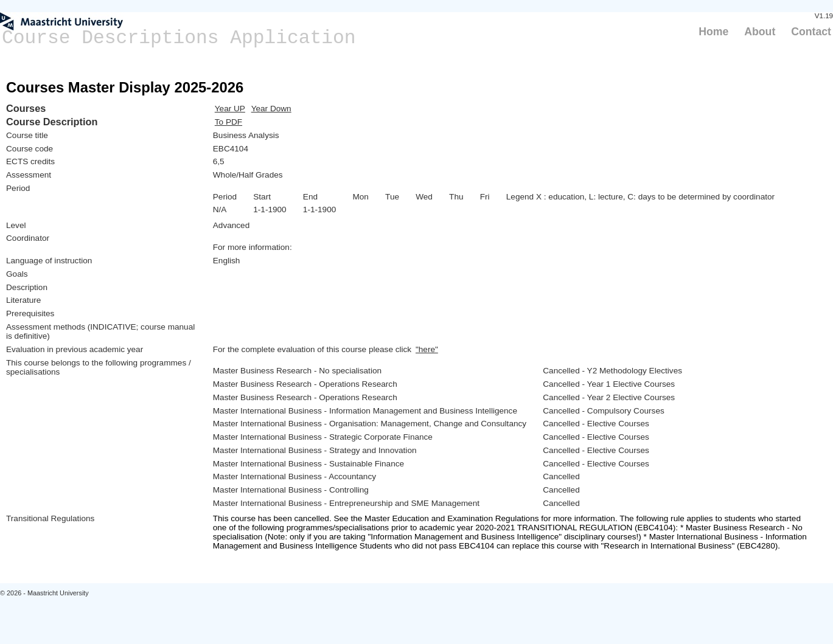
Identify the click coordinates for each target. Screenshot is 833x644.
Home (713, 32)
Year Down (271, 109)
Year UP (230, 109)
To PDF (228, 122)
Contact (811, 32)
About (760, 32)
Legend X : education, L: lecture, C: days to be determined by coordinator (640, 197)
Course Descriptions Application (179, 38)
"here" (427, 349)
